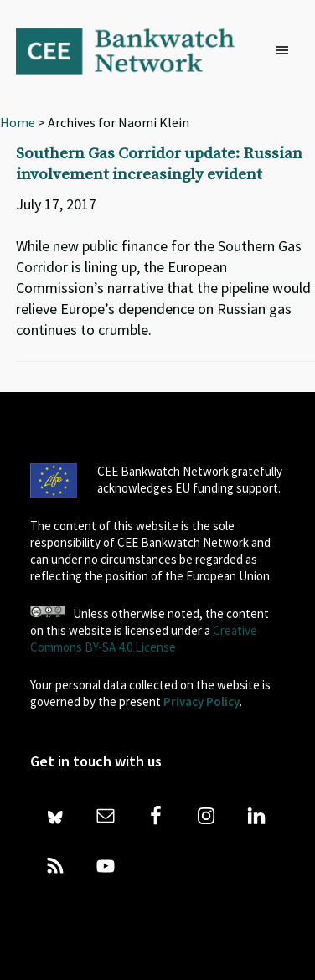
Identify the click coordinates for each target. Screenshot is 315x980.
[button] (287, 51)
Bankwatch (137, 50)
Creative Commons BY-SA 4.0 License (144, 639)
